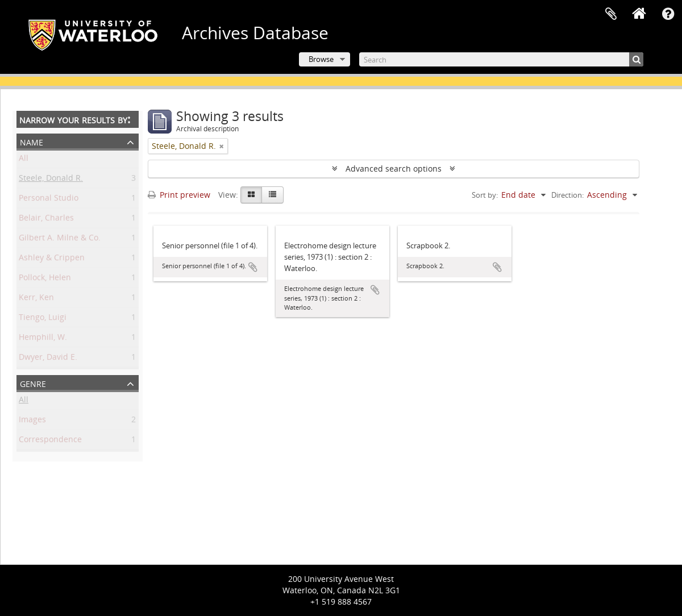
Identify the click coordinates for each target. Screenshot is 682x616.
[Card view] (251, 195)
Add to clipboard (253, 267)
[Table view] (273, 195)
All (24, 160)
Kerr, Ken (36, 299)
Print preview (179, 195)
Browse (321, 59)
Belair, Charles (46, 220)
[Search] (501, 59)
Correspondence (50, 441)
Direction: (567, 195)
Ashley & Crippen (52, 259)
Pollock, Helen (45, 279)
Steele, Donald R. (51, 180)
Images (32, 421)
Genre (33, 383)
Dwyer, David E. (48, 359)
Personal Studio (49, 200)
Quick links (668, 14)
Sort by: (485, 195)
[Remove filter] (222, 146)
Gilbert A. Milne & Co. (60, 240)
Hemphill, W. (43, 339)
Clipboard (611, 14)
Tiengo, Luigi (43, 319)
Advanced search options (394, 168)
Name (32, 141)
